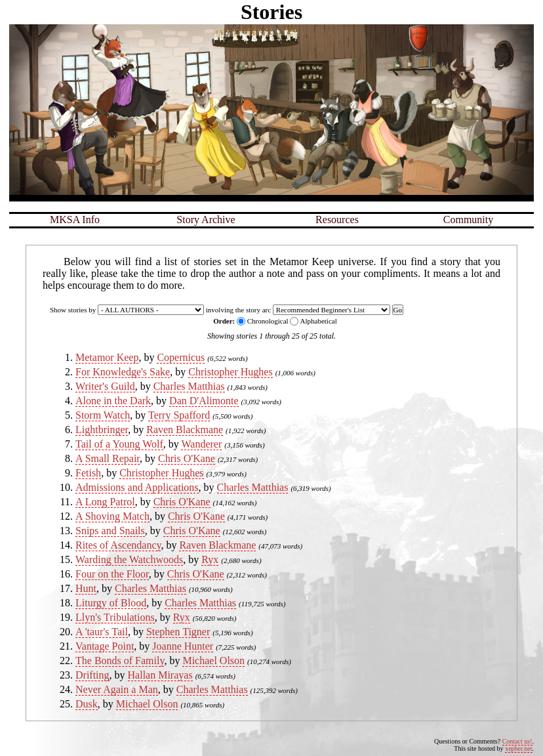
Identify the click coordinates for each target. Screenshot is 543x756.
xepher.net (518, 748)
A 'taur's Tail (102, 632)
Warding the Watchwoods (129, 559)
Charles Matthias (189, 386)
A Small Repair (108, 458)
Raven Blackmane (185, 430)
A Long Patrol (105, 502)
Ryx (210, 559)
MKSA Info (75, 220)
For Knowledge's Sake (123, 372)
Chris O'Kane (187, 458)
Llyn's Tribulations (115, 617)
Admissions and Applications (137, 487)
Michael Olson (213, 661)
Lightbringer (102, 430)
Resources (337, 220)
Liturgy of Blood (111, 603)
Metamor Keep (107, 357)
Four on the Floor (112, 574)
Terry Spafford (179, 415)
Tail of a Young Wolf (119, 444)
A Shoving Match (112, 516)
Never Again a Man (117, 689)
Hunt (86, 588)
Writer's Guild (105, 386)
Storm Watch (103, 415)
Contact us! (517, 741)
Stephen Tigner (178, 632)
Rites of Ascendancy (118, 545)
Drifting (92, 675)
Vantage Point (105, 646)
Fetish (88, 473)
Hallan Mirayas (160, 675)
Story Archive (206, 220)
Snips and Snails (110, 531)
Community (468, 220)
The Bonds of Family (120, 661)
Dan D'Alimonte (204, 401)
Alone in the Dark (113, 401)
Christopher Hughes (230, 372)
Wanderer (201, 444)
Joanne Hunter (183, 646)
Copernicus (181, 357)
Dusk (87, 704)
